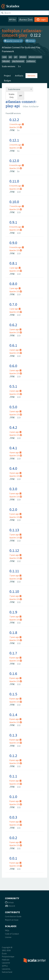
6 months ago (17, 165)
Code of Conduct (12, 934)
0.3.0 (13, 489)
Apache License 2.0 (13, 41)
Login (41, 19)
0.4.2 (13, 427)
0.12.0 (14, 161)
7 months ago (17, 206)
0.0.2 (13, 838)
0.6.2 (13, 325)
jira (10, 57)
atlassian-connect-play (22, 33)
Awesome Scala (26, 19)
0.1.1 (13, 776)
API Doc (12, 19)
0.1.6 (13, 674)
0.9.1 (13, 222)
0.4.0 (13, 468)
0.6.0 (13, 366)
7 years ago (15, 534)
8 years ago (15, 658)
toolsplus (11, 31)
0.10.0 (14, 202)
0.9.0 (13, 243)
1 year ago (15, 268)
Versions (31, 76)
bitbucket (6, 61)
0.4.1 (13, 448)
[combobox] (19, 89)
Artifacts (19, 76)
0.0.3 (13, 817)
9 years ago (15, 822)
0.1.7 (13, 653)
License (8, 937)
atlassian (23, 57)
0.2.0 (13, 509)
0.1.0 (13, 797)
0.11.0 (14, 181)
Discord (10, 906)
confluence (31, 61)
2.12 (19, 541)
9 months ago (17, 247)
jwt (16, 57)
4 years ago (15, 452)
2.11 (19, 828)
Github (9, 902)
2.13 (19, 192)
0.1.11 (14, 571)
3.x (19, 66)
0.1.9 (13, 612)
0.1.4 (13, 715)
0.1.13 (14, 530)
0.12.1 (14, 140)
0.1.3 (13, 735)
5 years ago (15, 493)
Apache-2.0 (16, 127)
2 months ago (17, 124)
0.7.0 (13, 304)
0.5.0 (13, 407)
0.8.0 (13, 284)
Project (7, 76)
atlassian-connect (35, 57)
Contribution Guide (13, 916)
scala (4, 57)
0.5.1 (13, 386)
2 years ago (15, 329)
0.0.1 (13, 858)
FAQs (7, 930)
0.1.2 (13, 756)
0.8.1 (13, 263)
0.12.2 (14, 120)
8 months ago (17, 227)
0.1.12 (14, 550)
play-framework (18, 61)
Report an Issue (12, 920)
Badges (7, 81)
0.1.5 (13, 694)
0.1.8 (13, 633)
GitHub (30, 41)
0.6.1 (13, 345)
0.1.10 (14, 591)
